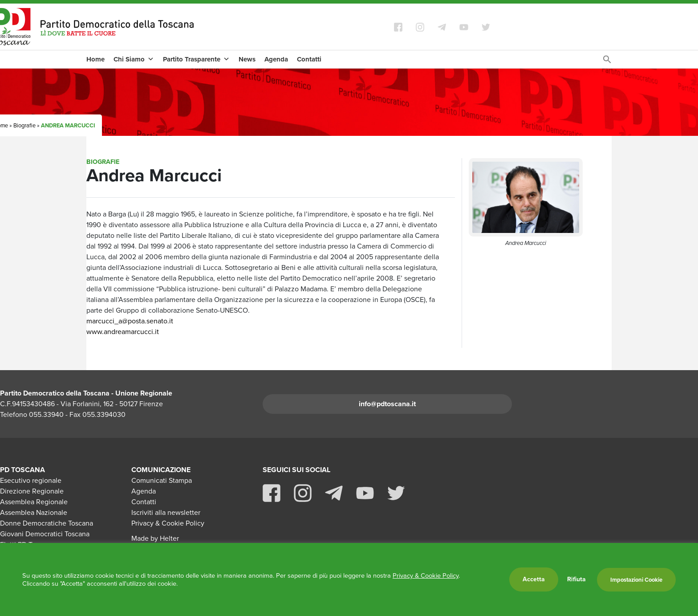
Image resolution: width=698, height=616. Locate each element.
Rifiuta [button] (576, 579)
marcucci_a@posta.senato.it (130, 321)
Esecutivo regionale (31, 480)
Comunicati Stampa (162, 480)
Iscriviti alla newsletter (166, 512)
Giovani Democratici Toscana (45, 534)
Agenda (276, 59)
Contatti (309, 59)
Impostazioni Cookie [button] (636, 580)
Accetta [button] (534, 579)
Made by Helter (155, 538)
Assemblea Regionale (34, 502)
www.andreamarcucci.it (123, 332)
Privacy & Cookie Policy (168, 523)
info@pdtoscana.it (387, 404)
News (247, 59)
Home (95, 59)
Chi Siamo (134, 59)
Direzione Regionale (32, 491)
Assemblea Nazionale (34, 512)
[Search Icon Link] (607, 62)
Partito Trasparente (196, 59)
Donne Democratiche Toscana (47, 523)
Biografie (24, 125)
